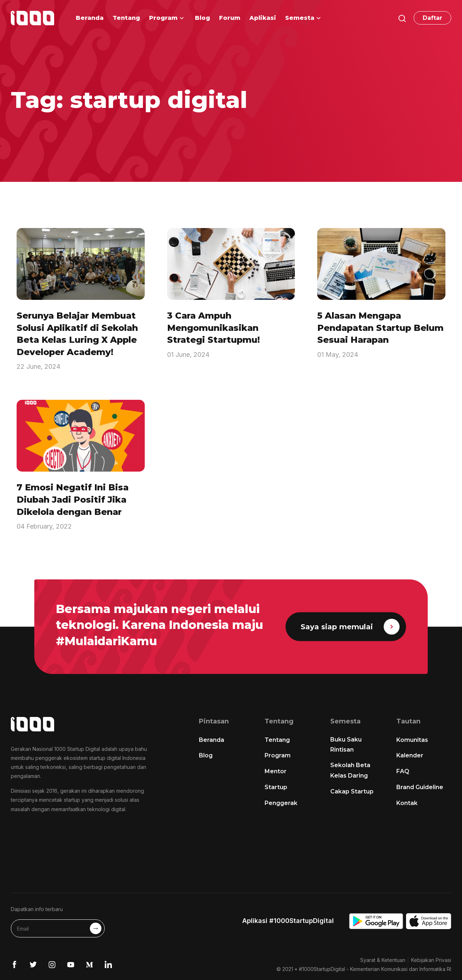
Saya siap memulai (350, 626)
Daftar (432, 18)
